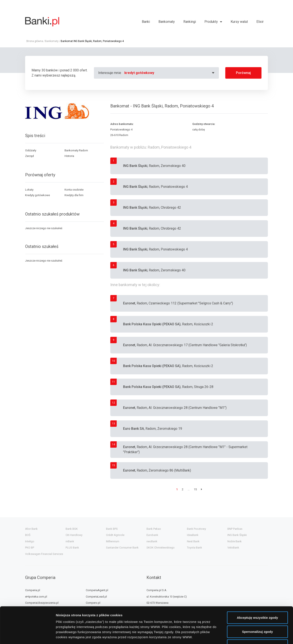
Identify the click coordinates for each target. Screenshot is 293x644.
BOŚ (28, 535)
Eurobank (152, 535)
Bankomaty (167, 22)
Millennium (113, 541)
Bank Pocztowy (196, 529)
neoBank (152, 541)
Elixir (260, 22)
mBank (70, 541)
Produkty (211, 22)
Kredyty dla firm (74, 195)
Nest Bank (193, 541)
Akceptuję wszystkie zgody (257, 583)
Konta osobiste (74, 190)
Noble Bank (235, 541)
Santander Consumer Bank (122, 548)
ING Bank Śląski (237, 535)
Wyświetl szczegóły (242, 636)
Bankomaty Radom (76, 150)
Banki (146, 22)
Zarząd (29, 156)
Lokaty (29, 190)
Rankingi (190, 22)
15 (195, 489)
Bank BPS (112, 529)
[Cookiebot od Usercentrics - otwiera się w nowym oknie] (28, 636)
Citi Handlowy (74, 535)
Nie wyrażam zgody (257, 611)
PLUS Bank (72, 548)
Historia (69, 156)
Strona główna (35, 41)
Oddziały (31, 150)
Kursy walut (239, 22)
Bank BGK (72, 529)
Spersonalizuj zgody (257, 597)
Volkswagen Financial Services (44, 554)
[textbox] (170, 73)
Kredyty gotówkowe (37, 195)
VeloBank (233, 548)
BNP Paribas (235, 529)
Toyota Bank (195, 548)
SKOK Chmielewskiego (161, 548)
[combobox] (170, 73)
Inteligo (30, 541)
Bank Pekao (154, 529)
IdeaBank (193, 535)
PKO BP (30, 548)
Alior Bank (31, 529)
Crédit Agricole (115, 535)
